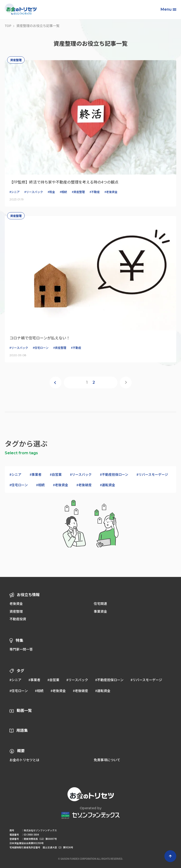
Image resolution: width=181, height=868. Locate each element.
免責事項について (107, 760)
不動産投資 (18, 619)
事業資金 (100, 611)
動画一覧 (24, 710)
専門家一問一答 (21, 649)
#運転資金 (107, 485)
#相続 (40, 485)
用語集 (22, 730)
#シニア (15, 474)
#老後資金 (60, 485)
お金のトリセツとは (24, 760)
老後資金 (16, 603)
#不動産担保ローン (114, 474)
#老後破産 (84, 485)
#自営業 (56, 474)
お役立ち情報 (28, 594)
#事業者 (36, 474)
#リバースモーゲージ (152, 474)
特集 (19, 640)
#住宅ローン (19, 485)
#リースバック (81, 474)
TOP (8, 26)
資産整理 (16, 611)
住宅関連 (100, 603)
